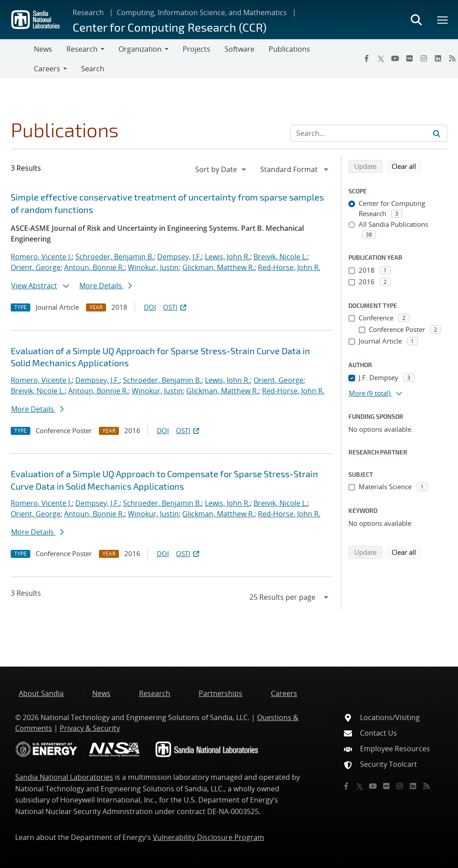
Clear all (407, 166)
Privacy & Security (90, 728)
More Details (106, 286)
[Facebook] (367, 58)
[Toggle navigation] (17, 59)
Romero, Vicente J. (41, 257)
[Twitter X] (381, 58)
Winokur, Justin (153, 267)
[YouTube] (395, 58)
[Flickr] (409, 58)
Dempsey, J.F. (179, 257)
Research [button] (82, 49)
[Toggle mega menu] (443, 20)
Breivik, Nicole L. (280, 257)
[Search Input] (369, 133)
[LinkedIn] (438, 58)
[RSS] (426, 786)
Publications (289, 49)
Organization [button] (140, 49)
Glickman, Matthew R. (218, 267)
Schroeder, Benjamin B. (114, 257)
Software (239, 49)
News (43, 49)
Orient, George (36, 267)
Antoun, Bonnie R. (94, 267)
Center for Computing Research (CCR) (170, 27)
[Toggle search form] (416, 20)
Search (93, 69)
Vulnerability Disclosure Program (209, 837)
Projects (196, 49)
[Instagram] (424, 58)
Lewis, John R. (227, 257)
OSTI (176, 307)
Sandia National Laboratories (64, 777)
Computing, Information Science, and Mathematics (202, 12)
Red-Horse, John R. (289, 267)
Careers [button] (47, 69)
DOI (150, 307)
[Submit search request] (437, 133)
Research (88, 12)
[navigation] (221, 169)
